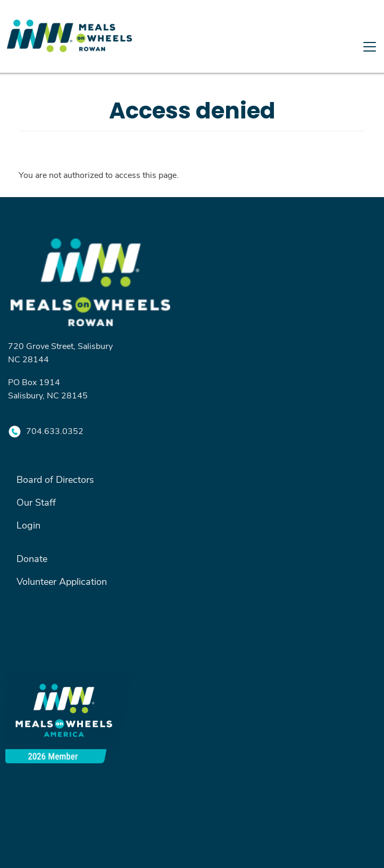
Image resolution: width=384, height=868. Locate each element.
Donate (32, 558)
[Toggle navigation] (192, 70)
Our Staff (36, 502)
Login (28, 525)
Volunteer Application (62, 581)
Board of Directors (55, 479)
